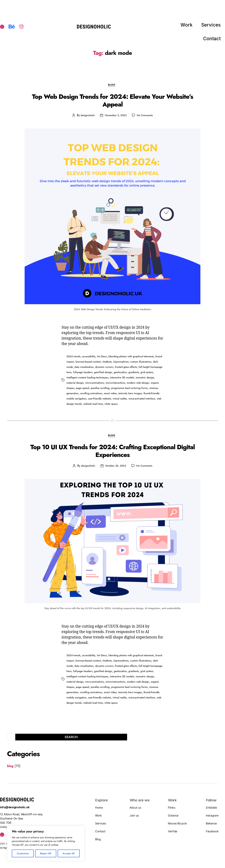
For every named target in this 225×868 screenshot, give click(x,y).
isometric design (86, 380)
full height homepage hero (82, 369)
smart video (149, 390)
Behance (211, 825)
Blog (98, 841)
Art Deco (104, 354)
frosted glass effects (150, 364)
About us (135, 809)
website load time (139, 400)
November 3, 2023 (116, 113)
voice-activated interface (89, 400)
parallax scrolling (137, 385)
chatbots (117, 359)
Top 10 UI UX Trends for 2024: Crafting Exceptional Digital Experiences (113, 451)
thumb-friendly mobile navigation (108, 395)
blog (112, 86)
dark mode (88, 364)
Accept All (69, 853)
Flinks (171, 809)
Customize (23, 853)
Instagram (212, 817)
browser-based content (97, 359)
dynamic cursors (127, 364)
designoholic (86, 113)
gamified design (131, 369)
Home (99, 809)
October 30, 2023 (116, 465)
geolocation (150, 369)
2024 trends (74, 354)
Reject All (46, 853)
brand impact (74, 359)
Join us (134, 817)
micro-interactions (150, 380)
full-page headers (110, 369)
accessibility (90, 354)
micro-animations (128, 380)
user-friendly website (141, 395)
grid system (86, 374)
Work (174, 27)
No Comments (146, 113)
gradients (72, 374)
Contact (215, 27)
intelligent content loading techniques (117, 374)
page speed (119, 385)
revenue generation (104, 390)
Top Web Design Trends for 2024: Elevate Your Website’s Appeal (112, 99)
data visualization (106, 364)
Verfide (173, 833)
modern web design (78, 385)
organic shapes (101, 385)
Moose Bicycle (177, 825)
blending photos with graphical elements (135, 354)
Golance (173, 817)
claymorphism (132, 359)
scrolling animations (129, 390)
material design (107, 380)
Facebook (212, 833)
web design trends (116, 400)
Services (193, 27)
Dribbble (211, 809)
